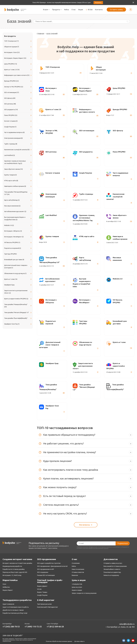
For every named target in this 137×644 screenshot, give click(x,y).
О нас (74, 10)
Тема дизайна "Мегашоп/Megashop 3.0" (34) (18, 193)
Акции (81, 10)
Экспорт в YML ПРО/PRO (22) (18, 87)
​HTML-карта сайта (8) (18, 181)
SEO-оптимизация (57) (18, 93)
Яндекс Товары (42, 592)
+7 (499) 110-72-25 (33, 627)
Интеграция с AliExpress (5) (18, 231)
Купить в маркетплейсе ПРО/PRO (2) (18, 299)
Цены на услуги (77, 587)
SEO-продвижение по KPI (45, 569)
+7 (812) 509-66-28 (55, 627)
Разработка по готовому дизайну (14, 569)
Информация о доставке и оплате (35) (18, 75)
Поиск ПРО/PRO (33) (18, 115)
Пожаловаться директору (112, 572)
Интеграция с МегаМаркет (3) (18, 237)
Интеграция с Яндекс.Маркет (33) (18, 58)
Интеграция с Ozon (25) (18, 53)
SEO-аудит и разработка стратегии (49, 563)
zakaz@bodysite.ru (127, 624)
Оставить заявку (116, 10)
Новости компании (78, 569)
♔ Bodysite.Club (77, 584)
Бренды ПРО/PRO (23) (18, 81)
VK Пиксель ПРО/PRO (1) (18, 243)
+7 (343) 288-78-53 (11, 627)
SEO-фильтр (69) (18, 98)
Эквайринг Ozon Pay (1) (18, 324)
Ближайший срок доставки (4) (18, 260)
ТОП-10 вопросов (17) (18, 41)
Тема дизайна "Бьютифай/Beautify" (18, 318)
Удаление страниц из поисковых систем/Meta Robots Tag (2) (18, 162)
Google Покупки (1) (18, 127)
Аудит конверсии (8, 604)
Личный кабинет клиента (112, 569)
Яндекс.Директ (42, 586)
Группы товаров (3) (18, 175)
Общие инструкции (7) (18, 47)
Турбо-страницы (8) (18, 144)
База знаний (52, 34)
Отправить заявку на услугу (113, 563)
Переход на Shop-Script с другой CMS (15, 572)
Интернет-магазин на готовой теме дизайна (17, 563)
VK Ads (39, 589)
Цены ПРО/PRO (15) (18, 64)
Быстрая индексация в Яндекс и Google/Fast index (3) (18, 219)
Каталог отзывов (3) (18, 121)
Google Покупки (42, 595)
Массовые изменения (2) (18, 206)
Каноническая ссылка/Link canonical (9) (18, 150)
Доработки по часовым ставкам (13, 610)
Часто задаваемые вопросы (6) (18, 133)
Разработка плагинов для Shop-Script (15, 613)
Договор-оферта (79, 641)
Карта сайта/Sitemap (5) (18, 200)
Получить (98, 3)
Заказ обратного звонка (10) (18, 169)
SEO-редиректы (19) (18, 110)
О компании (76, 563)
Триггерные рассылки (44, 604)
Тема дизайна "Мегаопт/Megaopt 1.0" (18, 313)
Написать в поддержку (111, 575)
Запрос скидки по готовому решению (84, 593)
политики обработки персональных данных (95, 548)
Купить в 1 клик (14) (18, 279)
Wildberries (6, 587)
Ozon (4, 584)
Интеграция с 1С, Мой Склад (12, 575)
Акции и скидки (77, 590)
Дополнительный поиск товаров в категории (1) (18, 267)
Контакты (99, 10)
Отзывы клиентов (78, 572)
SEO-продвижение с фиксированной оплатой (52, 566)
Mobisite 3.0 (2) (18, 225)
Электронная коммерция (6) (18, 138)
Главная (40, 34)
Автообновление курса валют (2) (18, 212)
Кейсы (67, 10)
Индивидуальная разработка (12, 566)
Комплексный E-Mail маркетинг (48, 607)
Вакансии (75, 575)
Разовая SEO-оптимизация (46, 575)
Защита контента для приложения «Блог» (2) (18, 292)
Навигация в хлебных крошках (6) (18, 186)
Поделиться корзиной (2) (18, 248)
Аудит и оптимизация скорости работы (16, 607)
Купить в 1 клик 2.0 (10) (18, 70)
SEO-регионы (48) (18, 104)
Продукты (57, 10)
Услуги (46, 10)
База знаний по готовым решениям (115, 566)
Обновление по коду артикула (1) (18, 274)
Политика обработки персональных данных (59, 641)
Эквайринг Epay (18, 285)
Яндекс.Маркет (8, 590)
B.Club (89, 10)
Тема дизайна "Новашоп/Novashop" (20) (18, 306)
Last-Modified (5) (18, 155)
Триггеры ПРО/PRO (18, 254)
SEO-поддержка (43, 572)
